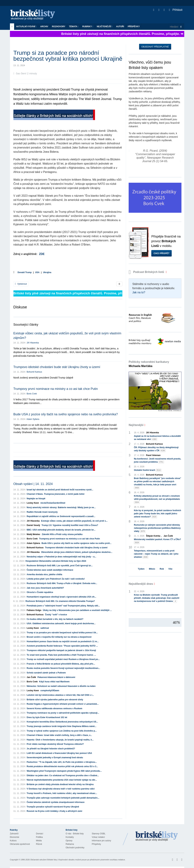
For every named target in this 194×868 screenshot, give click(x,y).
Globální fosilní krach (148, 470)
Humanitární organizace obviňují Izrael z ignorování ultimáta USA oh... (61, 597)
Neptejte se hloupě (36, 499)
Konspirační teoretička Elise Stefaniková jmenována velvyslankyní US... (62, 722)
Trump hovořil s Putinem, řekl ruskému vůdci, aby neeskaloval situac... (62, 793)
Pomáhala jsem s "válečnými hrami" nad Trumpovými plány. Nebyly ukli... (63, 606)
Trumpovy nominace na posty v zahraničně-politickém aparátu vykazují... (63, 713)
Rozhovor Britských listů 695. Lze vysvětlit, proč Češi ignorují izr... (60, 566)
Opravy (69, 841)
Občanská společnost (20, 844)
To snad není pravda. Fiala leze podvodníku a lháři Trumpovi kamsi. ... (61, 655)
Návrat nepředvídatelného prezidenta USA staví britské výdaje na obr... (62, 780)
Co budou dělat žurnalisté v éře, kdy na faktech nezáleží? (55, 619)
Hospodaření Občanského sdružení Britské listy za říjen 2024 (56, 561)
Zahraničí (14, 834)
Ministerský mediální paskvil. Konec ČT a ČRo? (157, 541)
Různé (39, 844)
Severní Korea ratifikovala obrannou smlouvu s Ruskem (54, 709)
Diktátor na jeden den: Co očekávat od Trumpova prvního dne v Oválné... (63, 776)
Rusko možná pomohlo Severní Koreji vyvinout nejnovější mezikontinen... (63, 668)
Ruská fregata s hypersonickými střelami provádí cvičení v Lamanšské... (63, 704)
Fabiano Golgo (34, 610)
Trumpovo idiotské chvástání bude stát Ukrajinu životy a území (57, 367)
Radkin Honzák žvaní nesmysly (42, 512)
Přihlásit (176, 10)
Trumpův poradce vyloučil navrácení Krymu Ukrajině (53, 807)
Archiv (44, 27)
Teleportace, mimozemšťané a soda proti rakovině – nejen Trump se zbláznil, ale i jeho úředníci (156, 554)
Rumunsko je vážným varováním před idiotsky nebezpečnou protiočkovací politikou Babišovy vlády (157, 528)
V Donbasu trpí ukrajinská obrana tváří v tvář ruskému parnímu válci (61, 789)
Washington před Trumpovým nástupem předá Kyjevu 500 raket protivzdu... (64, 771)
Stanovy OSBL (99, 834)
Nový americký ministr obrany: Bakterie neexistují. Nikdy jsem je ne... (61, 507)
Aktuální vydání (26, 27)
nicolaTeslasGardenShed (53, 503)
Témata (74, 27)
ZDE (42, 254)
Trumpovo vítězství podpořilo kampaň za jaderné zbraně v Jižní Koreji (61, 650)
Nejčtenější (105, 27)
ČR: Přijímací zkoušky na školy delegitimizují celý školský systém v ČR (156, 449)
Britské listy (34, 15)
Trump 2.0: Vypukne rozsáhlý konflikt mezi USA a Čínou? (70, 525)
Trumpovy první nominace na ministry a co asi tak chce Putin (56, 389)
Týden (141, 569)
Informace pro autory (102, 841)
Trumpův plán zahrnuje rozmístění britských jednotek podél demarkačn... (63, 798)
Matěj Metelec (33, 534)
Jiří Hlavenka (33, 343)
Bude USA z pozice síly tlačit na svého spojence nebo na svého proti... (76, 543)
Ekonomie (15, 837)
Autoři (120, 27)
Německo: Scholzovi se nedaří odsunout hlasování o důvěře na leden (61, 686)
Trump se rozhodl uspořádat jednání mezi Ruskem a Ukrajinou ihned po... (63, 659)
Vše (170, 569)
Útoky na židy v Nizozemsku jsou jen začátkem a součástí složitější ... (77, 610)
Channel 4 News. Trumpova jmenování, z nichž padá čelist (56, 494)
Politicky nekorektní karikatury (149, 364)
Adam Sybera (33, 419)
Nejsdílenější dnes (141, 584)
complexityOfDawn (50, 691)
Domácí (40, 834)
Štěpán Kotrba (153, 536)
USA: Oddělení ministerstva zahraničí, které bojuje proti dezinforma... (61, 624)
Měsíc (152, 569)
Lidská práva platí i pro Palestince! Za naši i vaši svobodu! (56, 579)
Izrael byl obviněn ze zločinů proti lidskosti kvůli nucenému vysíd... (60, 490)
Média (39, 841)
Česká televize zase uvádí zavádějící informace (50, 570)
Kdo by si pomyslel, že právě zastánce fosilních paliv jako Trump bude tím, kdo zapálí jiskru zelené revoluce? (157, 514)
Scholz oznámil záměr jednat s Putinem (46, 673)
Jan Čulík (31, 677)
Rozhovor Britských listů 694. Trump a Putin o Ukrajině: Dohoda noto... (62, 583)
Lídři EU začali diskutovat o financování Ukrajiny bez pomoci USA (59, 753)
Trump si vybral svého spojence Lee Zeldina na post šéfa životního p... (62, 731)
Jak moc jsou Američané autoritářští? (45, 588)
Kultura (13, 841)
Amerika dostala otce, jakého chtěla (44, 574)
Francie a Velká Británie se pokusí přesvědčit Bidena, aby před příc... (61, 664)
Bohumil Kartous (34, 372)
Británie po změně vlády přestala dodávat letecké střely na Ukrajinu (60, 784)
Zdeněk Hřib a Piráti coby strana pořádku (62, 534)
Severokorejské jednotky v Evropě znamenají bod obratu (55, 758)
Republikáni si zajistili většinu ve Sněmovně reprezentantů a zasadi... (61, 516)
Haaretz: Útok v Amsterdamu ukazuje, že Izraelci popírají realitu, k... (60, 740)
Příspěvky (134, 27)
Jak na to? (139, 292)
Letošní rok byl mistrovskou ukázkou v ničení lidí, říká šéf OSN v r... (60, 695)
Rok (162, 569)
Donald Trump (25, 272)
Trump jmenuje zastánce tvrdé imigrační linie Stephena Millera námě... (61, 726)
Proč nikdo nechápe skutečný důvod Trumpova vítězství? (55, 744)
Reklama (70, 844)
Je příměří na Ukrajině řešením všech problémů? (51, 749)
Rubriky (88, 27)
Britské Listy (157, 836)
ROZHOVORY (59, 27)
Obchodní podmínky (75, 848)
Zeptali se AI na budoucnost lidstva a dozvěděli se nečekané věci (157, 438)
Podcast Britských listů (147, 272)
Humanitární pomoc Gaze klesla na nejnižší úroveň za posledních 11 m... (63, 641)
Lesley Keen (33, 503)
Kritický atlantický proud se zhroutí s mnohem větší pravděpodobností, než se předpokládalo (157, 499)
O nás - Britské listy (75, 834)
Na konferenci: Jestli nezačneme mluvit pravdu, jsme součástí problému (157, 461)
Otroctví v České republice (40, 592)
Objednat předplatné (155, 47)
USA (37, 272)
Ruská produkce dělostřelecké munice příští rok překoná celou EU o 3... (62, 766)
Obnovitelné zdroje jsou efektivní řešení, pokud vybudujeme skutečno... (77, 552)
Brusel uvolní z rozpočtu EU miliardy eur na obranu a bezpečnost (59, 637)
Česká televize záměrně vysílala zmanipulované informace (56, 802)
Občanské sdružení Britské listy (43, 860)
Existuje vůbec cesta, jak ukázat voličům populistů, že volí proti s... (74, 521)
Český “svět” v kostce (56, 615)
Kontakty (70, 837)
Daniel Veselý (33, 525)
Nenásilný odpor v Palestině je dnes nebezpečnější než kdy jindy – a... (61, 557)
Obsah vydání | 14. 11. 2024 (33, 484)
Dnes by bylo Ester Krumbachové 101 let (47, 717)
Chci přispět (161, 253)
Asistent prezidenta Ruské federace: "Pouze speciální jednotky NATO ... (62, 646)
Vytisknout (21, 284)
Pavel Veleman (153, 455)
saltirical (45, 628)
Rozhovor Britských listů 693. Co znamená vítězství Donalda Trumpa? (60, 601)
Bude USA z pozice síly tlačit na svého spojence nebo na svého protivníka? (66, 414)
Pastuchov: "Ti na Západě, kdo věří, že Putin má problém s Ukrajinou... (62, 762)
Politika (39, 837)
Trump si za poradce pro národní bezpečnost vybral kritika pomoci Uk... (62, 633)
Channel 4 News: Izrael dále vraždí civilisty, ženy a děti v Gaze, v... (59, 735)
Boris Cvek (32, 394)
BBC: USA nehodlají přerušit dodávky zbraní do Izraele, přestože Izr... (61, 530)
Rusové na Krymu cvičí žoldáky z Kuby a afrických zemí (54, 811)
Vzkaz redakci (98, 837)
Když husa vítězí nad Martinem (54, 682)
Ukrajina (47, 272)
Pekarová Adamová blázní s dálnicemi (56, 677)
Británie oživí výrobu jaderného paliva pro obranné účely (55, 700)
